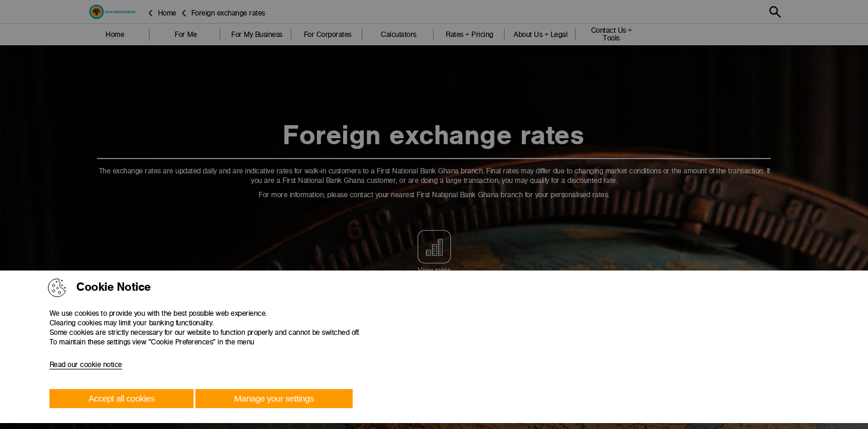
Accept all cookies (121, 398)
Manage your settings (274, 398)
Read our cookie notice (86, 365)
